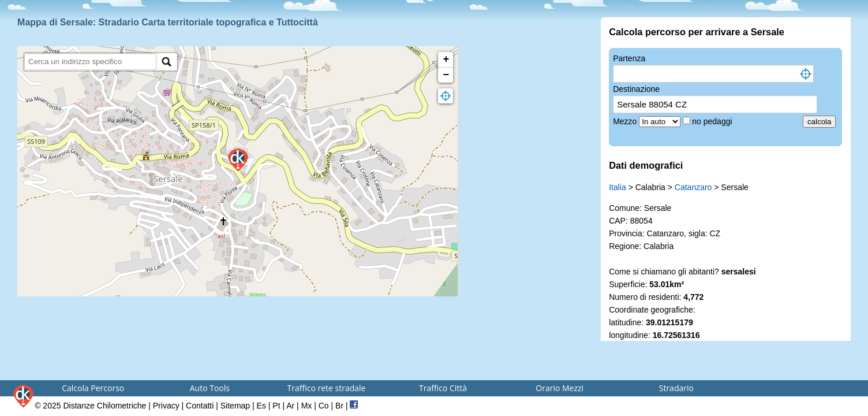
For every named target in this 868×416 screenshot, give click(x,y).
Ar (290, 406)
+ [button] (446, 60)
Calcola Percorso (93, 388)
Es (261, 406)
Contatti (200, 406)
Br (339, 406)
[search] (90, 62)
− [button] (446, 75)
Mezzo (626, 121)
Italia (618, 187)
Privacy (166, 406)
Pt (276, 406)
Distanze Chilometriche (104, 406)
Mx (307, 406)
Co (324, 406)
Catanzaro (693, 187)
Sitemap (235, 406)
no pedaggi (713, 121)
